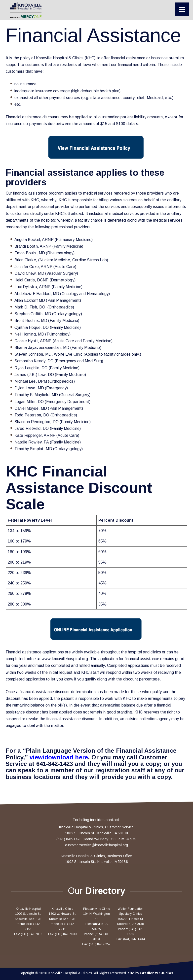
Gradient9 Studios (157, 973)
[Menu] (182, 9)
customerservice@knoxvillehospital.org (97, 845)
